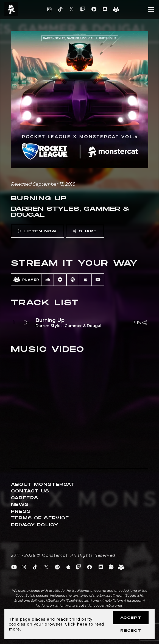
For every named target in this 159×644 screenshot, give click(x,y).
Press (21, 512)
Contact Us (30, 491)
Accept (131, 618)
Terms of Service (40, 518)
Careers (25, 498)
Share (85, 231)
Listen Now (37, 231)
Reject (131, 631)
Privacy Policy (35, 525)
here (82, 624)
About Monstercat (43, 485)
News (20, 505)
